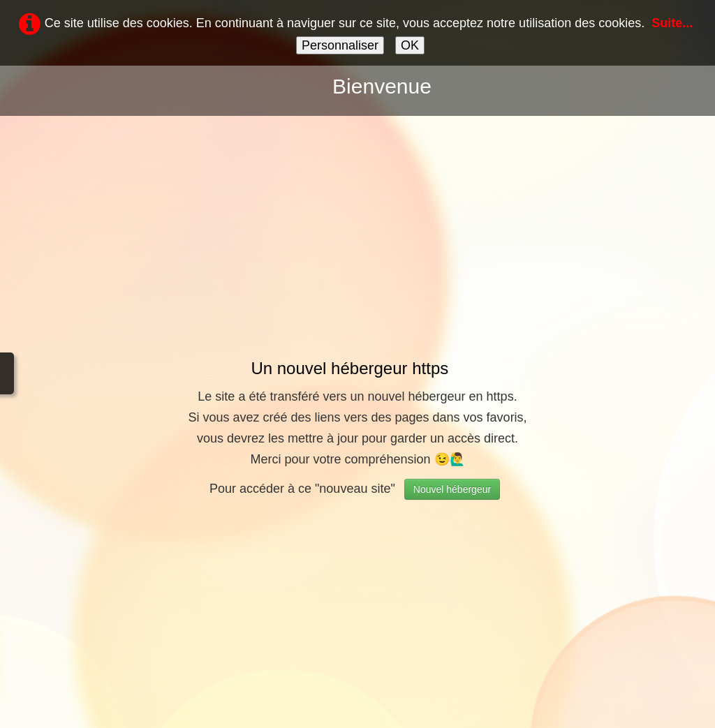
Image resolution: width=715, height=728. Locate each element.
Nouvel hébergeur (452, 489)
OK (410, 45)
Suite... (672, 23)
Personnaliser (340, 45)
